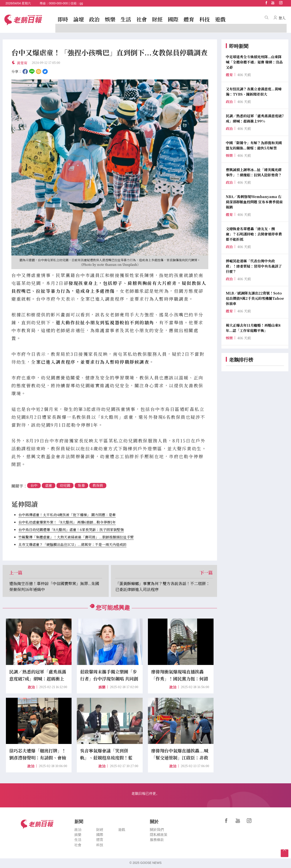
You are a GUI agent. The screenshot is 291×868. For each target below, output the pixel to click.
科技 (205, 19)
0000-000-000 (58, 3)
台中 (34, 485)
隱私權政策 (159, 835)
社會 (142, 19)
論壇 (79, 19)
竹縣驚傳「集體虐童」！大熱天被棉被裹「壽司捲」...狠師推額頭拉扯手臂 (76, 537)
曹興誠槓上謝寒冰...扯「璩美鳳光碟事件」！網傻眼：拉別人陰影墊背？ (254, 172)
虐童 (49, 485)
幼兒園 (65, 485)
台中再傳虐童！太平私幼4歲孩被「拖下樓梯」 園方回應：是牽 (67, 515)
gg (81, 3)
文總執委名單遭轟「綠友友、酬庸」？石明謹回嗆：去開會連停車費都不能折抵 (254, 234)
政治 (94, 19)
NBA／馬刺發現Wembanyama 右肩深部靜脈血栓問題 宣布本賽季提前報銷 (254, 202)
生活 (126, 19)
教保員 (98, 485)
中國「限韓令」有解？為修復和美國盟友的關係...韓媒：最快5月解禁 (254, 145)
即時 (63, 19)
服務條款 (157, 840)
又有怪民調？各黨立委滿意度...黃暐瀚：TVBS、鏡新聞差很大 (254, 92)
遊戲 (220, 19)
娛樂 (110, 19)
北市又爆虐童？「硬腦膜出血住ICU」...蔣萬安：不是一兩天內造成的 (72, 544)
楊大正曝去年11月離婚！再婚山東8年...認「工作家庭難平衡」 (253, 328)
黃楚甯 (22, 63)
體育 (189, 19)
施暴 (81, 485)
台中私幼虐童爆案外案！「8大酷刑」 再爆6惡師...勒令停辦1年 (67, 522)
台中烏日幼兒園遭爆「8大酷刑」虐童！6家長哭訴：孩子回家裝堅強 (71, 530)
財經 (157, 19)
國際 (173, 19)
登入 (282, 18)
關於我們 (157, 830)
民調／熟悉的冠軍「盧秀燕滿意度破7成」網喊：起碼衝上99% (255, 118)
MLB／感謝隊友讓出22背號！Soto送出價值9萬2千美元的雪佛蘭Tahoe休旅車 (255, 298)
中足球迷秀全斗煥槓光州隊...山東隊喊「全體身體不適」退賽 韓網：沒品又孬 (254, 62)
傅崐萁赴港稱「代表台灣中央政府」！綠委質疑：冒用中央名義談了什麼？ (254, 266)
